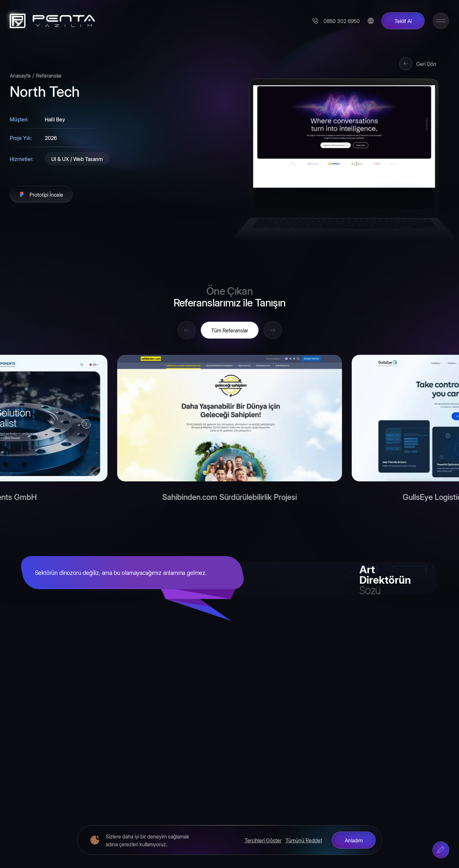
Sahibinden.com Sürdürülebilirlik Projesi (229, 498)
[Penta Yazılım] (50, 21)
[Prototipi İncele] (41, 194)
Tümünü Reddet (304, 840)
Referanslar (49, 75)
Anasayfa (20, 75)
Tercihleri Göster (263, 840)
